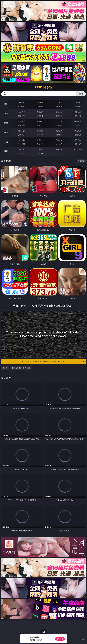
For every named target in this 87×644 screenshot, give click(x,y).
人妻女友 (59, 140)
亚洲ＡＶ (22, 112)
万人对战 (59, 102)
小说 (6, 142)
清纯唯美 (40, 135)
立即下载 (60, 639)
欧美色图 (59, 131)
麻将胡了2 (22, 106)
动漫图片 (78, 131)
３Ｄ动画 (78, 112)
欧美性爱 (78, 121)
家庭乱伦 (40, 140)
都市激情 (22, 140)
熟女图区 (59, 135)
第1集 (5, 368)
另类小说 (40, 144)
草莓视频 (59, 150)
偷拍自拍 (40, 121)
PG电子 (22, 102)
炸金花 (40, 106)
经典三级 (40, 125)
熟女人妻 (22, 116)
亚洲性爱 (22, 121)
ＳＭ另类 (78, 116)
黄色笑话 (59, 144)
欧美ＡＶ (59, 112)
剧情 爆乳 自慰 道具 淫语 (21, 368)
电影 (6, 123)
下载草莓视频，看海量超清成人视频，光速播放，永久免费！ (53, 361)
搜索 (81, 94)
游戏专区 (78, 102)
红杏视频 (22, 154)
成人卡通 (59, 121)
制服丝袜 (22, 125)
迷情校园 (22, 144)
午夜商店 (40, 150)
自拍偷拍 (40, 112)
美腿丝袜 (22, 135)
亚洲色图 (40, 131)
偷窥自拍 (22, 131)
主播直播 (59, 116)
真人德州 (40, 102)
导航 (6, 151)
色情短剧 (40, 154)
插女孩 (22, 150)
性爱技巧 (78, 144)
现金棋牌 (59, 106)
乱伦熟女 (59, 125)
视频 (6, 114)
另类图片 (78, 135)
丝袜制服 (40, 116)
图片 (6, 132)
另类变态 (78, 125)
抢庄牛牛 (78, 106)
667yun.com (43, 88)
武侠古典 (78, 140)
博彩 (6, 104)
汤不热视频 (78, 150)
